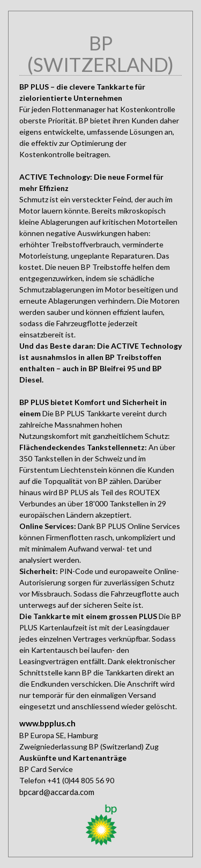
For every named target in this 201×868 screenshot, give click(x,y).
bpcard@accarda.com (57, 792)
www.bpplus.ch (47, 723)
